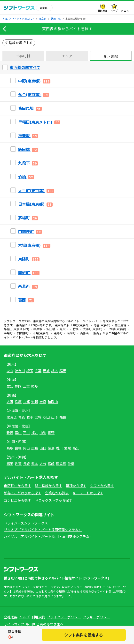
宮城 (38, 417)
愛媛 (68, 448)
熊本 (35, 464)
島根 (18, 448)
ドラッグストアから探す (54, 500)
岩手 (30, 417)
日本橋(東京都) (116, 329)
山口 (43, 448)
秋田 (46, 417)
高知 (76, 448)
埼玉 (30, 371)
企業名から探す (57, 493)
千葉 (38, 371)
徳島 (51, 448)
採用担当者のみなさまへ (45, 624)
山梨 (43, 433)
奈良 (43, 402)
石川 (26, 433)
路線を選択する (21, 43)
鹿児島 (61, 464)
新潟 (10, 433)
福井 (35, 433)
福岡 (10, 464)
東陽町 (58, 333)
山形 (55, 417)
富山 (18, 433)
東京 (10, 371)
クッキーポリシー (96, 617)
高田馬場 (120, 325)
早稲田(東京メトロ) (16, 329)
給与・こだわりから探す (23, 493)
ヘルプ (24, 617)
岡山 (26, 448)
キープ (114, 11)
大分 (43, 464)
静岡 (18, 386)
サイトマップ (14, 624)
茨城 (46, 371)
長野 (51, 433)
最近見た (102, 11)
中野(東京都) (81, 325)
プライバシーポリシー (64, 617)
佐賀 (18, 464)
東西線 (49, 321)
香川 (59, 448)
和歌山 (53, 402)
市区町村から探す (17, 486)
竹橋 (76, 329)
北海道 (12, 417)
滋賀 (35, 402)
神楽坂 (38, 329)
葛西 (96, 333)
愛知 (10, 386)
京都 (26, 402)
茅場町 (8, 333)
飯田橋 (51, 329)
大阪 (10, 402)
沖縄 (71, 464)
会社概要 (11, 617)
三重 (26, 386)
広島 (35, 448)
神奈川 (20, 371)
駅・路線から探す (48, 486)
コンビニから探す (17, 500)
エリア (67, 56)
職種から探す (76, 486)
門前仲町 (23, 333)
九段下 (64, 329)
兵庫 (18, 402)
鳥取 (10, 448)
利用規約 (38, 617)
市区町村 (23, 56)
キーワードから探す (88, 493)
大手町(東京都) (93, 329)
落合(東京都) (102, 325)
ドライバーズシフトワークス (26, 523)
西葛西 (84, 333)
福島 (63, 417)
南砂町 (71, 333)
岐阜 (35, 386)
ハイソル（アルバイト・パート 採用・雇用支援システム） (48, 536)
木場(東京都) (41, 333)
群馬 (63, 371)
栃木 (55, 371)
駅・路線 (111, 56)
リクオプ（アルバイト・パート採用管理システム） (43, 530)
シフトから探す (102, 486)
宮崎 (51, 464)
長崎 (26, 464)
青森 (22, 417)
